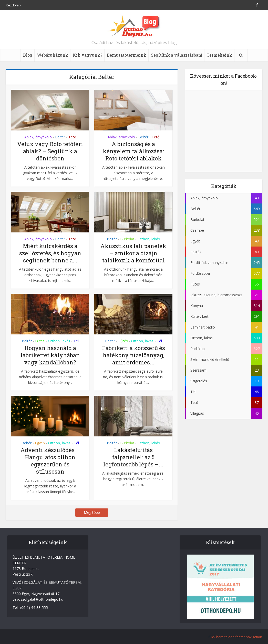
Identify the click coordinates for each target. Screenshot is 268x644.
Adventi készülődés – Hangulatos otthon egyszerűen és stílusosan (50, 461)
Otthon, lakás (149, 239)
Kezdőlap (13, 5)
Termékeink (219, 55)
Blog (28, 55)
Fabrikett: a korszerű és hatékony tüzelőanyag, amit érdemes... (133, 355)
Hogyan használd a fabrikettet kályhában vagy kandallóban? (50, 355)
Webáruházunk (53, 55)
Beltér (60, 137)
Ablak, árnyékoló (38, 137)
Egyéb (40, 443)
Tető (72, 137)
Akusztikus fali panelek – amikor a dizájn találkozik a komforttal (133, 253)
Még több (92, 512)
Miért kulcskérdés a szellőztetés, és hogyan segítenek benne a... (50, 253)
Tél (76, 341)
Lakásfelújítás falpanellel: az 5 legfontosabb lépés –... (133, 457)
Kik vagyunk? (87, 55)
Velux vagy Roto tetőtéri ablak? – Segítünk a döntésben (50, 151)
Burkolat (127, 239)
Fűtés (40, 341)
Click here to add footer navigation (235, 637)
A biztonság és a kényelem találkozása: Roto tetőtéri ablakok (133, 151)
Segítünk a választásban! (177, 55)
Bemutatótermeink (127, 55)
